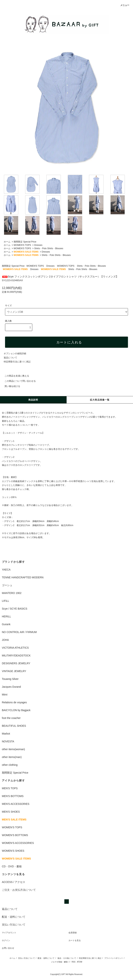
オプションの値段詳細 (15, 354)
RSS (74, 962)
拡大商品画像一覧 (100, 400)
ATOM (79, 962)
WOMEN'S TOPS (22, 245)
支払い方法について (26, 958)
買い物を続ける (10, 386)
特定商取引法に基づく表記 (17, 362)
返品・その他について (67, 958)
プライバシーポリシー (114, 958)
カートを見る (75, 940)
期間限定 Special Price (25, 242)
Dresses (38, 245)
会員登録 (73, 933)
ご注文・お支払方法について (19, 890)
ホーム (7, 242)
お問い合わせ (8, 948)
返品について (10, 358)
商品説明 (33, 400)
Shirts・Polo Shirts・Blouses (49, 248)
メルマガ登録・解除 (59, 962)
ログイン (6, 940)
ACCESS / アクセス (14, 882)
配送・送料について (46, 958)
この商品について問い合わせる (18, 381)
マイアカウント (9, 933)
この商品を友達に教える (15, 376)
